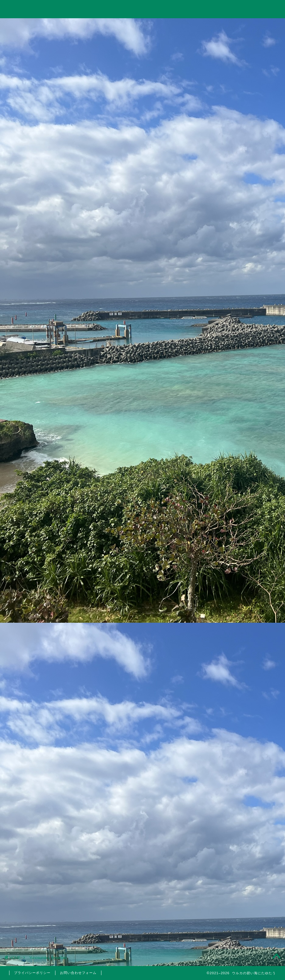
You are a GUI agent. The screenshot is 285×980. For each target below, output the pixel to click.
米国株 (244, 623)
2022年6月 (241, 830)
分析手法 (244, 608)
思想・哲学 (241, 581)
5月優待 (244, 674)
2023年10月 (241, 769)
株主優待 (241, 663)
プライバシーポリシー (32, 973)
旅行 (141, 26)
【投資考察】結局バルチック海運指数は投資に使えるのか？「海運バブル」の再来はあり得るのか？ (239, 341)
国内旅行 (244, 649)
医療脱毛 (244, 697)
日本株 (244, 615)
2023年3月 (241, 800)
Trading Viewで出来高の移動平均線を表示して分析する (239, 428)
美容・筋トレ (197, 26)
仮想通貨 (241, 566)
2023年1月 (241, 815)
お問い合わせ (252, 26)
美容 (241, 689)
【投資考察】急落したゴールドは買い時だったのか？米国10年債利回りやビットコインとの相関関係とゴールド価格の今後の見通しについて (239, 388)
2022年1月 (241, 892)
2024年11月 (241, 738)
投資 (87, 26)
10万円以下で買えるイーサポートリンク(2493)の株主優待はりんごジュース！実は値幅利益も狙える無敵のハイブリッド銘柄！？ (239, 503)
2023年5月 (241, 784)
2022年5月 (241, 846)
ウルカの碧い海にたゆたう (142, 9)
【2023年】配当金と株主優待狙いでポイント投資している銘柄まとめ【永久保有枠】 (240, 459)
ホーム (33, 26)
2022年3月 (241, 877)
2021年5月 (241, 907)
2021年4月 (241, 923)
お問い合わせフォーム (78, 973)
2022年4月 (241, 861)
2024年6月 (241, 753)
